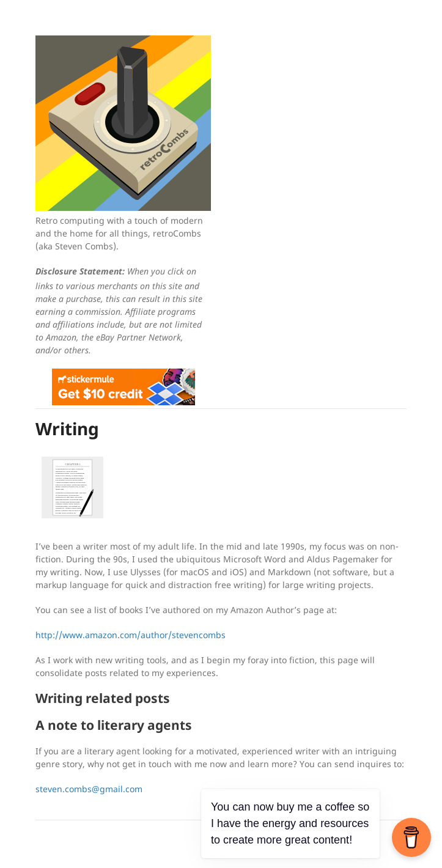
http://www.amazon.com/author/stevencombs (131, 635)
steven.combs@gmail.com (89, 789)
